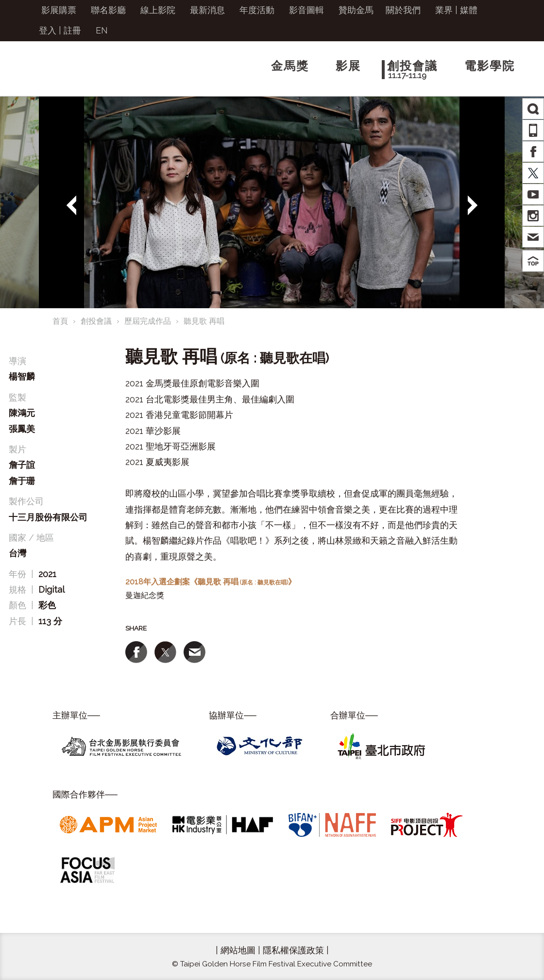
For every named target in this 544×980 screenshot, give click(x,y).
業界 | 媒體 (456, 10)
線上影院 (158, 10)
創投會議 (96, 321)
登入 (48, 30)
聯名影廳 (108, 10)
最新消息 (207, 10)
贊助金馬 (356, 10)
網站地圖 (238, 950)
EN (102, 30)
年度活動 (257, 10)
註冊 (72, 30)
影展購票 (59, 10)
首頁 (60, 321)
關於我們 (403, 10)
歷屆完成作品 (148, 321)
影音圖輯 (306, 10)
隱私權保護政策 (293, 950)
